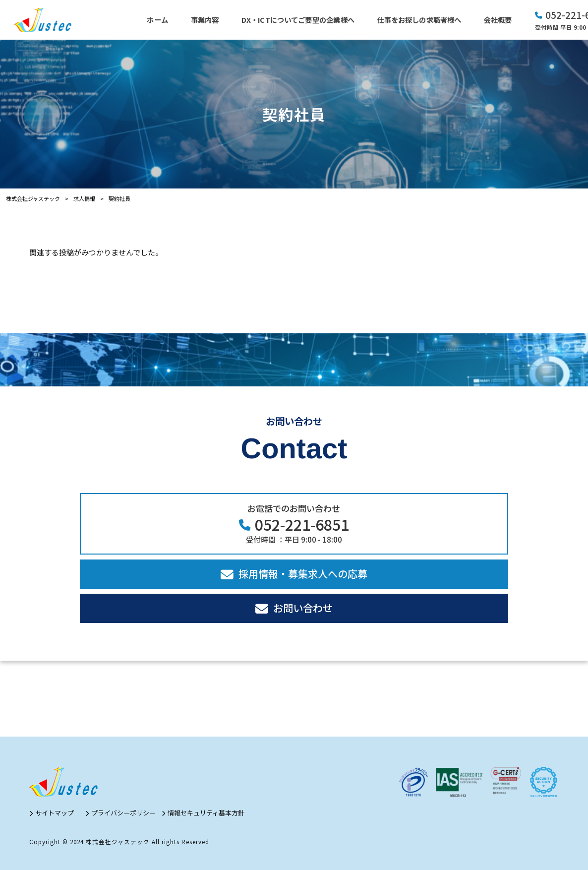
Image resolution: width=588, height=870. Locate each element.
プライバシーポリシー (123, 813)
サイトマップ (55, 813)
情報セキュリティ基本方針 (206, 813)
